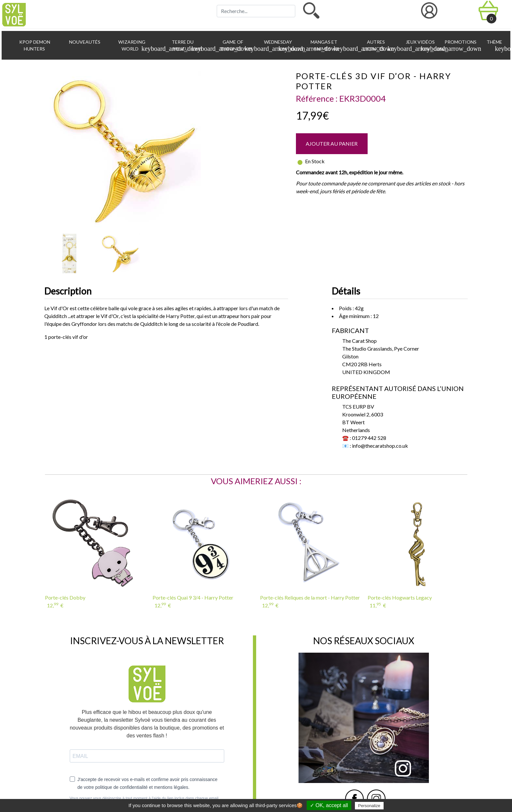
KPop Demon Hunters (34, 45)
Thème (496, 46)
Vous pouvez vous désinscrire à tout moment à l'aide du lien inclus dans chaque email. (145, 798)
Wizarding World (137, 46)
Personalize (369, 806)
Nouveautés (84, 42)
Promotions (460, 42)
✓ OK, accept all (329, 805)
